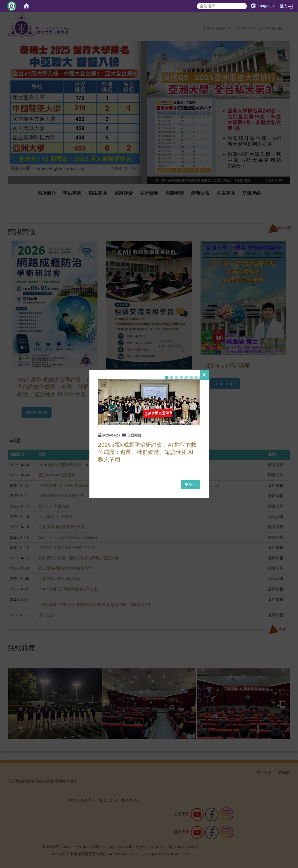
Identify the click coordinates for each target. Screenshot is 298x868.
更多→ (190, 484)
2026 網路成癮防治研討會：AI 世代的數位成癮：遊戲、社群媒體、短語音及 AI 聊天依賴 (147, 452)
